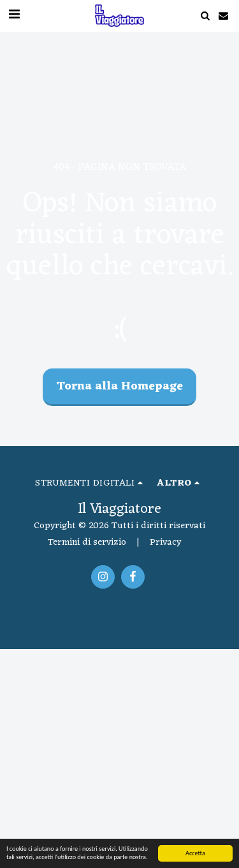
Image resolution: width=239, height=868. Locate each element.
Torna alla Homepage (120, 387)
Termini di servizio (87, 542)
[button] (205, 16)
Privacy (165, 542)
